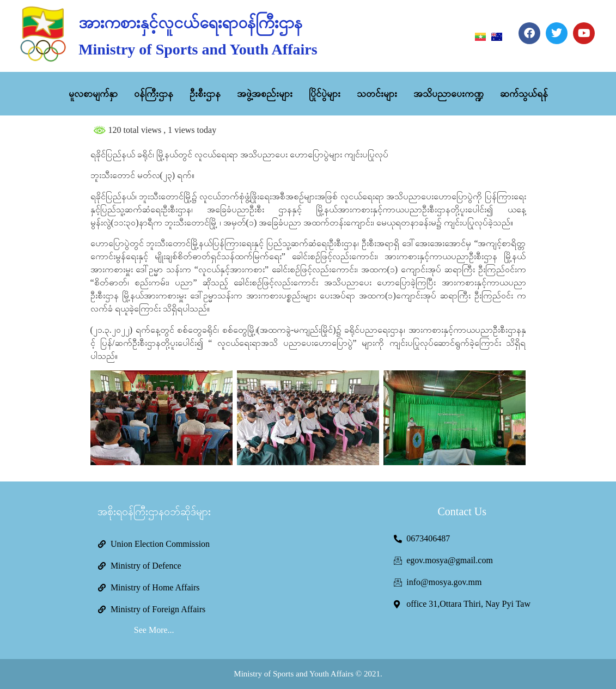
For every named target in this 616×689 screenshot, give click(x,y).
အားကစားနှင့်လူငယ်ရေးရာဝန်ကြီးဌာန (190, 23)
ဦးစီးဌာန (205, 94)
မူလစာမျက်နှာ (93, 94)
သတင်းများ (377, 94)
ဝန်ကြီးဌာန (154, 94)
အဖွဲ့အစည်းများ (265, 94)
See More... (154, 630)
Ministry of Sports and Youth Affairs (198, 49)
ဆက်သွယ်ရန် (524, 94)
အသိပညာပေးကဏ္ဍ (449, 94)
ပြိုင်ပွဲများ (325, 94)
